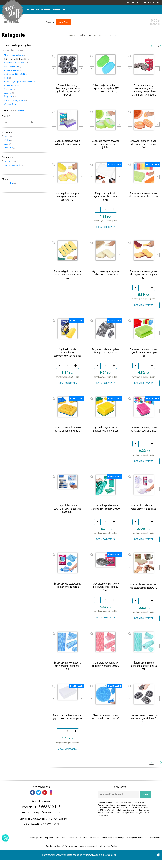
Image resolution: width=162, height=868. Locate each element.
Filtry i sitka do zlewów (15, 55)
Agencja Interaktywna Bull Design (103, 853)
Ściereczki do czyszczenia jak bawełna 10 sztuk (68, 591)
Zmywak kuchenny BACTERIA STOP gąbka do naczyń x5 (68, 514)
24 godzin (10, 162)
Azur (8, 144)
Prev (54, 71)
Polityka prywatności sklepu (113, 844)
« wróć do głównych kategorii (13, 50)
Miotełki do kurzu (13, 70)
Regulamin (49, 844)
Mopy (7, 78)
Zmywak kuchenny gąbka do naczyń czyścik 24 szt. (144, 434)
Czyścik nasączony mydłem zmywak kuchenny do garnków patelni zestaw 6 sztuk (144, 91)
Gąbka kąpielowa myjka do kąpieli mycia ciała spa (67, 144)
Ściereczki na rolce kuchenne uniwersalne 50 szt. (144, 672)
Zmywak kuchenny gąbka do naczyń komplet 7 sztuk (144, 197)
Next (81, 71)
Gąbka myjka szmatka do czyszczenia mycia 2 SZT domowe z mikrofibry (106, 89)
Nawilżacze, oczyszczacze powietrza (21, 82)
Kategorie (33, 10)
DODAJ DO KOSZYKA (106, 230)
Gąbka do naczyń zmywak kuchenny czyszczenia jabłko (106, 146)
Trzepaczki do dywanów (16, 101)
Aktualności (94, 844)
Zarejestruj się (151, 2)
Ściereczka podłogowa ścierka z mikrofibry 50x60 (106, 513)
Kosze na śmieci (12, 67)
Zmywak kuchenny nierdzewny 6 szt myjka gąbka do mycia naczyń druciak (67, 91)
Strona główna (36, 844)
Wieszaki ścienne (12, 104)
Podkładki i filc (12, 86)
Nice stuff (10, 148)
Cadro (8, 140)
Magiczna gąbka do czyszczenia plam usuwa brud (106, 199)
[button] (32, 799)
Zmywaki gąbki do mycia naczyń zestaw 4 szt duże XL (67, 278)
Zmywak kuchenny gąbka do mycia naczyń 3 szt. (106, 355)
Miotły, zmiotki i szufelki (16, 74)
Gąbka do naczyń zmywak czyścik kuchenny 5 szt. (67, 434)
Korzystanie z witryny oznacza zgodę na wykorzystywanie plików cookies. (79, 862)
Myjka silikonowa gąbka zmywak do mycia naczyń (106, 723)
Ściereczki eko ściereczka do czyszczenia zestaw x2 (144, 591)
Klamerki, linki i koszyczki (16, 63)
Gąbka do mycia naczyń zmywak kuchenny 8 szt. (106, 434)
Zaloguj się (133, 2)
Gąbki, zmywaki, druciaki (16, 59)
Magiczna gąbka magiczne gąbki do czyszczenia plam (67, 723)
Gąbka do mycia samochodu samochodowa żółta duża (68, 357)
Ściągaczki (10, 97)
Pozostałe (9, 89)
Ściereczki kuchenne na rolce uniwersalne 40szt (144, 513)
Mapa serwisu (155, 844)
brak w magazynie (14, 165)
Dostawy (73, 844)
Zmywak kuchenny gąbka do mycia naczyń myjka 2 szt (144, 278)
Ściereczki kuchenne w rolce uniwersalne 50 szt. (106, 670)
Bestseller (10, 183)
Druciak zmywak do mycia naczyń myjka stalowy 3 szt (144, 725)
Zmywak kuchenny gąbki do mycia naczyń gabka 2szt (144, 146)
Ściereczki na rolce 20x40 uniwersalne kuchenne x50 (68, 672)
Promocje (59, 10)
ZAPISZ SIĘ (145, 803)
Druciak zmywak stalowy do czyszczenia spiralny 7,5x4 (106, 593)
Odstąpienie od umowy (137, 844)
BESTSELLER (114, 166)
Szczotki (9, 93)
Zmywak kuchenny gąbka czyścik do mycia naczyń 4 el (144, 357)
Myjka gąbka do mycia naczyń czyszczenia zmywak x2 (67, 199)
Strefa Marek (61, 844)
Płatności (83, 844)
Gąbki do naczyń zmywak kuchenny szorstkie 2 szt (106, 276)
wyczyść (22, 111)
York (8, 137)
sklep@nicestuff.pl (46, 819)
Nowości (46, 10)
